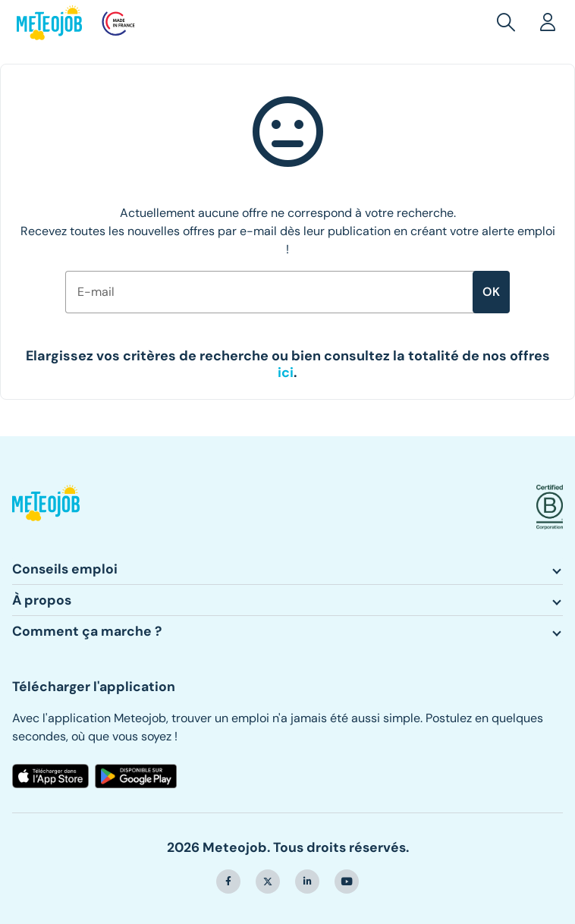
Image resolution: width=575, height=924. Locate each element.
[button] (509, 23)
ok (491, 292)
